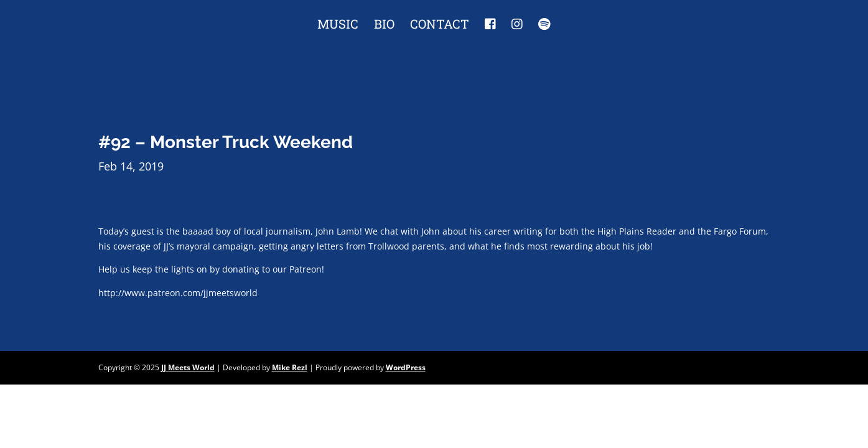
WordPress (406, 367)
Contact (440, 26)
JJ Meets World (188, 367)
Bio (384, 26)
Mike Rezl (290, 367)
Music (338, 26)
